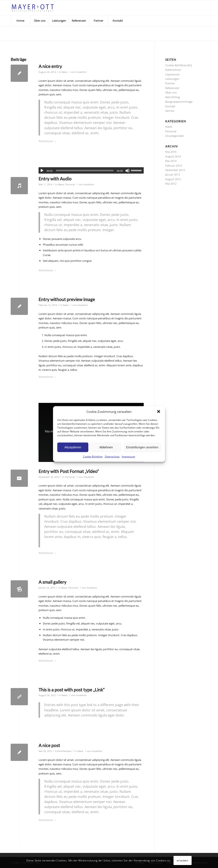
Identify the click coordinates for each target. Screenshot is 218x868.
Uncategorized (174, 136)
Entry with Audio (55, 179)
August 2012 (173, 179)
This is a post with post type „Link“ (72, 690)
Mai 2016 (171, 152)
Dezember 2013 (175, 170)
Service (170, 111)
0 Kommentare (63, 751)
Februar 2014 (174, 166)
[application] (91, 170)
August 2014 (173, 156)
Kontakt (170, 106)
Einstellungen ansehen (142, 447)
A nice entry (50, 66)
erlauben (183, 860)
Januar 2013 (173, 174)
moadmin (81, 72)
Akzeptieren (73, 447)
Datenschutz (112, 457)
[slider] (85, 171)
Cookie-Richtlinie (93, 457)
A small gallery (52, 582)
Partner (170, 83)
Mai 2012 (171, 184)
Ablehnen (106, 447)
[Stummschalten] (128, 171)
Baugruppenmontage (179, 102)
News (65, 72)
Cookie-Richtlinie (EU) (179, 65)
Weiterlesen (48, 141)
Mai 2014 (171, 161)
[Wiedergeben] (42, 171)
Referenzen (172, 88)
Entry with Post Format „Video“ (69, 471)
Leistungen (172, 79)
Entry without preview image (67, 299)
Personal (70, 184)
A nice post (49, 745)
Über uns (171, 92)
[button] (159, 412)
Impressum (128, 457)
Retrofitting (173, 97)
